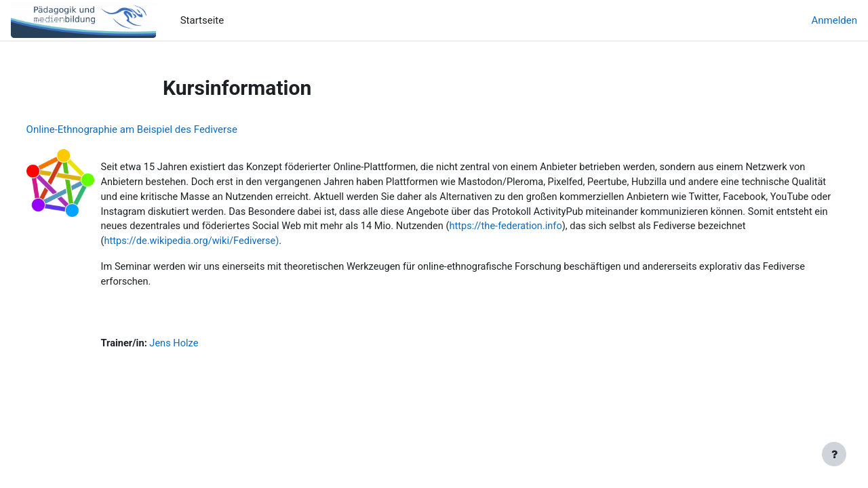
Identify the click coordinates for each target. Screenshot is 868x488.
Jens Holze (201, 348)
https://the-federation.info (188, 244)
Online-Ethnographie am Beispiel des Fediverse (157, 129)
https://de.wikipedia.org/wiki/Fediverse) (531, 244)
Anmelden (834, 20)
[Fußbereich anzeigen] (834, 454)
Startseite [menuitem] (202, 20)
